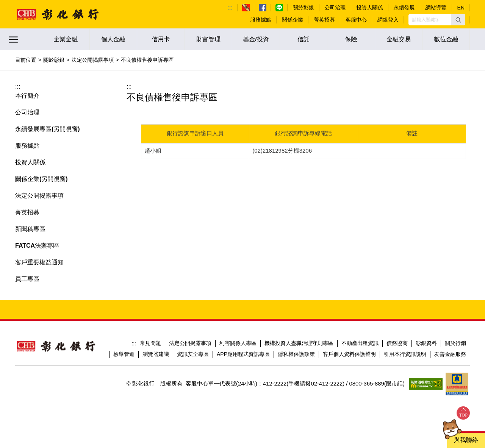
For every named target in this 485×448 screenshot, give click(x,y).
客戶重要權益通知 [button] (39, 262)
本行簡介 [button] (27, 96)
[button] (458, 20)
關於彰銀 (54, 60)
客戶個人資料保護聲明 (349, 354)
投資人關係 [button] (30, 162)
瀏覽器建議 (156, 354)
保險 (351, 39)
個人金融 (113, 39)
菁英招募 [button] (27, 212)
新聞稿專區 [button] (30, 229)
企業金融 (66, 39)
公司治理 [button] (27, 112)
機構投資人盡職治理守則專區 (299, 343)
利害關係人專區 (238, 343)
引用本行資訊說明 (405, 354)
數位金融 (446, 39)
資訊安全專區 (193, 354)
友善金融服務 (450, 354)
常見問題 (150, 343)
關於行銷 (455, 343)
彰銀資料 (426, 343)
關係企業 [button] (27, 179)
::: (230, 8)
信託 (304, 39)
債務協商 (397, 343)
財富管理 (208, 39)
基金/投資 (256, 39)
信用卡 (161, 39)
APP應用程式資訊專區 (243, 354)
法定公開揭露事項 (92, 60)
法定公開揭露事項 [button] (39, 196)
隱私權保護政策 (296, 354)
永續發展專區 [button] (33, 129)
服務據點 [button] (27, 146)
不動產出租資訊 (360, 343)
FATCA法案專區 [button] (37, 246)
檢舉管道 (124, 354)
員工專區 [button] (27, 279)
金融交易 (399, 39)
